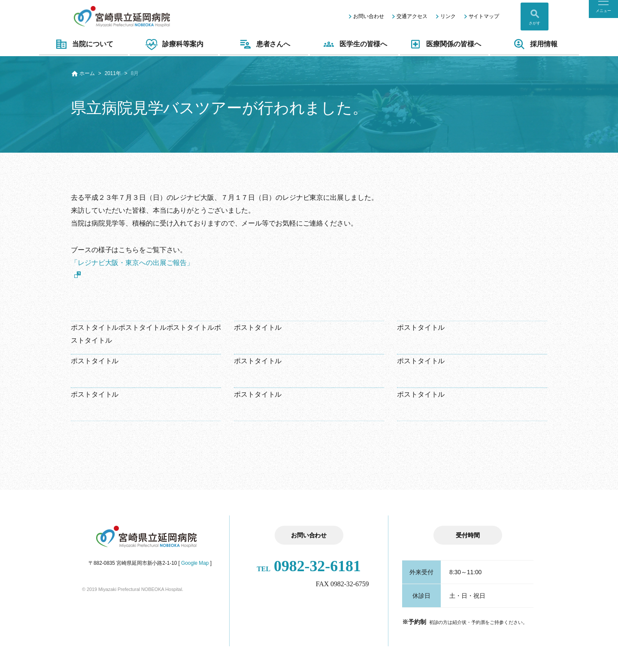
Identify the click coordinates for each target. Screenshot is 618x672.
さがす (535, 23)
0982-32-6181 (309, 566)
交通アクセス (412, 16)
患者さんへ (264, 44)
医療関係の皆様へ (444, 44)
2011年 (113, 73)
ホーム (87, 73)
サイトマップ (484, 16)
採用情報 (535, 44)
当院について (83, 44)
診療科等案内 (173, 44)
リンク (448, 16)
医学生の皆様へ (354, 44)
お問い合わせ (368, 16)
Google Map (195, 563)
